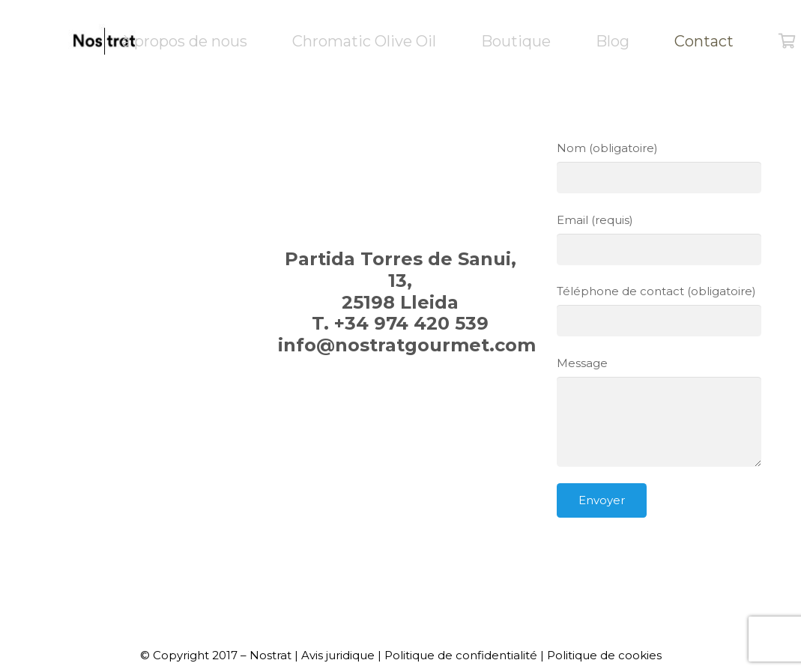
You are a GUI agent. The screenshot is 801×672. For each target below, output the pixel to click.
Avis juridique (338, 655)
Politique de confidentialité (461, 655)
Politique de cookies (604, 655)
